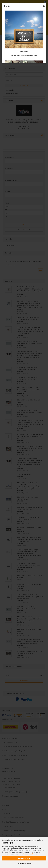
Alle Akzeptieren (24, 858)
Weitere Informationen (24, 864)
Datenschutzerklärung (30, 854)
